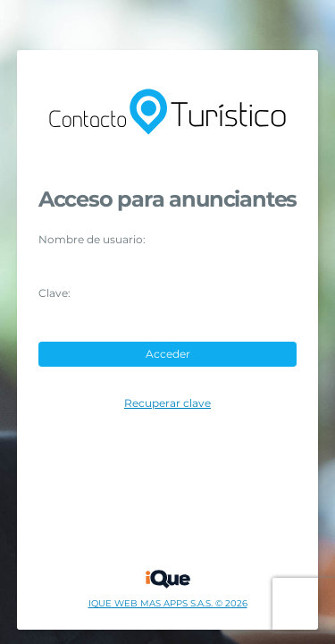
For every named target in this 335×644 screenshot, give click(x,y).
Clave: (54, 293)
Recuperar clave (167, 403)
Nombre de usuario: (92, 240)
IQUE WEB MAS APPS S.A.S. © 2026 (168, 604)
